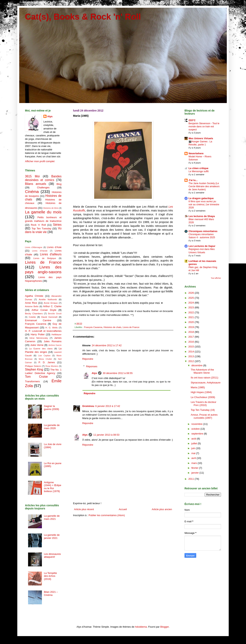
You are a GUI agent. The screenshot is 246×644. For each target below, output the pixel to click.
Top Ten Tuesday (41, 229)
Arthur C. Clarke (52, 306)
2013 (192, 356)
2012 (192, 361)
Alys (94, 373)
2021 (192, 317)
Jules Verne (37, 345)
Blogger (165, 627)
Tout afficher (216, 278)
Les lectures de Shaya (202, 216)
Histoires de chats (113, 327)
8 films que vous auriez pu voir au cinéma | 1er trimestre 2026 (204, 205)
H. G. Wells (52, 327)
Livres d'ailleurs (51, 254)
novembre (197, 424)
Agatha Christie (34, 296)
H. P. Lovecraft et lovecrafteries (43, 331)
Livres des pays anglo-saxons (43, 269)
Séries (57, 225)
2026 (192, 293)
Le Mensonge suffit (199, 171)
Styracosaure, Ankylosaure (206, 383)
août (194, 439)
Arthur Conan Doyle (44, 310)
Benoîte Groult (55, 314)
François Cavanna (93, 327)
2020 (192, 322)
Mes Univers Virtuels (201, 138)
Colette (32, 317)
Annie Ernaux (51, 303)
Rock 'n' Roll (38, 225)
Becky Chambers (34, 313)
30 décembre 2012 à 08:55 (118, 373)
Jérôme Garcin (55, 345)
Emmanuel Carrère (38, 320)
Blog (59, 184)
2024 (192, 303)
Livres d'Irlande (40, 251)
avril (194, 458)
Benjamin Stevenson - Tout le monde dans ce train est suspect (204, 127)
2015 (192, 347)
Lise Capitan (44, 356)
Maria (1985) (198, 387)
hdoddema (141, 627)
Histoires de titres (51, 208)
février (195, 468)
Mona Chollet (45, 359)
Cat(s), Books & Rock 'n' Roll (83, 17)
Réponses (92, 366)
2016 (192, 342)
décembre (197, 365)
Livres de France (131, 327)
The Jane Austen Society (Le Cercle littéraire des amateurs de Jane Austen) (204, 186)
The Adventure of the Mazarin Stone (202, 371)
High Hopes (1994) (201, 392)
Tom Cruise (36, 377)
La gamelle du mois (43, 212)
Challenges (43, 187)
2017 (192, 337)
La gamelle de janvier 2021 (52, 536)
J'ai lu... (193, 180)
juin (194, 448)
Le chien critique (198, 168)
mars (195, 463)
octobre (196, 429)
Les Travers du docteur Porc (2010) (203, 404)
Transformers (32, 381)
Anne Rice (31, 303)
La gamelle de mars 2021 (52, 517)
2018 (192, 332)
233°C (192, 120)
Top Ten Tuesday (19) (203, 410)
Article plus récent (84, 509)
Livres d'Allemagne (34, 247)
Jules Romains (53, 341)
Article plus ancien (162, 509)
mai (194, 453)
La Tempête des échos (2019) (50, 576)
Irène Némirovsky (39, 338)
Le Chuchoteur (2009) (203, 397)
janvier (195, 473)
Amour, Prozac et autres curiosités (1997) (204, 416)
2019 (192, 327)
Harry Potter (38, 334)
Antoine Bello (32, 306)
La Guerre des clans (41, 348)
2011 (192, 479)
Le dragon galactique (201, 198)
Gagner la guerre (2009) (51, 408)
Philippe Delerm (33, 366)
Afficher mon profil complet (40, 161)
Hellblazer (57, 334)
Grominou (88, 406)
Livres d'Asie (54, 247)
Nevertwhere (196, 153)
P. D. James (47, 362)
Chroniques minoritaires (203, 231)
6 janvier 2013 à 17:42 (108, 406)
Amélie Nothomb (48, 299)
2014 (192, 352)
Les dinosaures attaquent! (52, 556)
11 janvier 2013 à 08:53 (106, 435)
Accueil (123, 509)
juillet (195, 443)
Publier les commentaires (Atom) (107, 515)
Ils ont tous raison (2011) (204, 378)
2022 (192, 312)
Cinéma (32, 192)
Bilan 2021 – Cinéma (51, 593)
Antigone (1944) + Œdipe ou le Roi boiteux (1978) (52, 487)
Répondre (88, 359)
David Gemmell (49, 317)
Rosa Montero (52, 366)
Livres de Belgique (45, 258)
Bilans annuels (36, 184)
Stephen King (34, 369)
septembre (198, 434)
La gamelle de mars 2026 (52, 427)
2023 (192, 307)
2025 (192, 298)
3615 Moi (32, 176)
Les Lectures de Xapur (202, 246)
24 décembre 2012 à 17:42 (107, 345)
